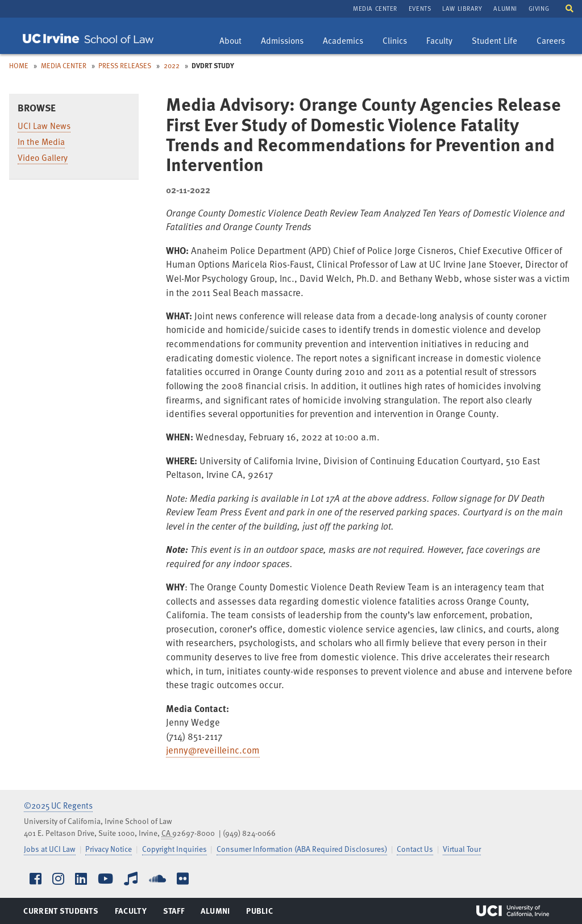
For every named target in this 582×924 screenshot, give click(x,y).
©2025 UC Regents (58, 805)
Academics (343, 42)
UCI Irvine (513, 911)
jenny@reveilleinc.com (213, 750)
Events (420, 8)
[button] (569, 8)
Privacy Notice (109, 849)
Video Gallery (43, 157)
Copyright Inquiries (174, 849)
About (234, 42)
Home (19, 65)
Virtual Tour (462, 849)
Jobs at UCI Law (50, 849)
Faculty (443, 42)
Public (260, 913)
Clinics (399, 42)
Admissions (282, 42)
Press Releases (125, 65)
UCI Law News (44, 126)
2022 (172, 65)
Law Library (462, 8)
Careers (555, 42)
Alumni (505, 8)
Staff (177, 913)
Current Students (61, 913)
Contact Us (415, 849)
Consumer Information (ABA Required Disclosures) (302, 849)
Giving (539, 8)
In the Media (41, 141)
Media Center (375, 8)
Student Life (494, 42)
